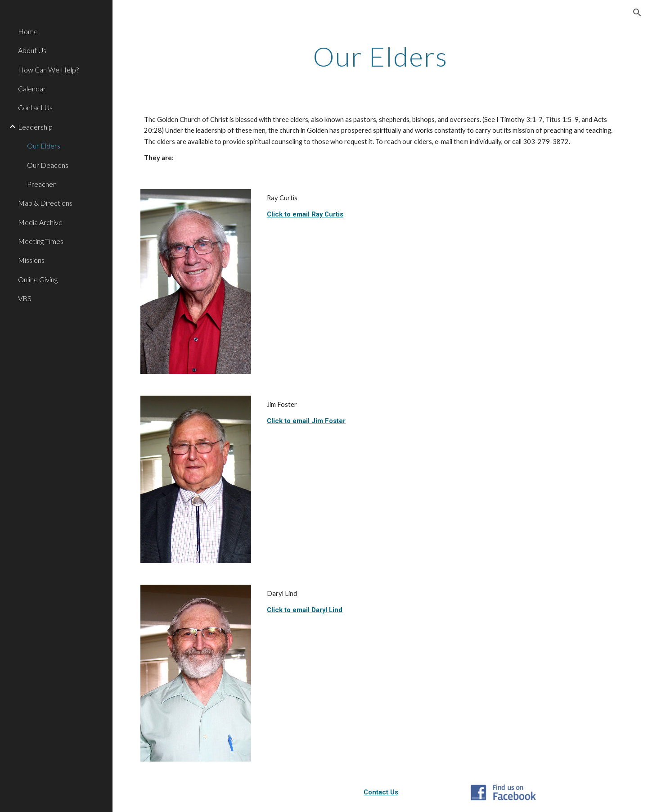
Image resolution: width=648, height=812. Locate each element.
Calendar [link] (32, 88)
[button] (637, 13)
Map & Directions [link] (45, 203)
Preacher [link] (41, 184)
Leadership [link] (35, 127)
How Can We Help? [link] (48, 70)
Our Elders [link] (44, 146)
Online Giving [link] (38, 279)
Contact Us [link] (35, 107)
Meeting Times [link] (41, 241)
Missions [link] (31, 260)
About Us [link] (32, 50)
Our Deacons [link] (48, 165)
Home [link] (28, 31)
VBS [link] (25, 298)
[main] (380, 56)
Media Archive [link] (40, 222)
